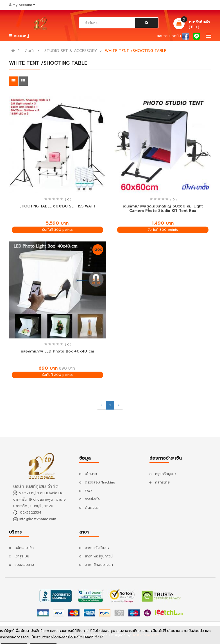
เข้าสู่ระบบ (22, 556)
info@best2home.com (38, 519)
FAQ (88, 491)
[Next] (119, 405)
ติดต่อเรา (92, 508)
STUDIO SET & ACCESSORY (71, 51)
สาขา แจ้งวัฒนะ (97, 548)
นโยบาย (91, 474)
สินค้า (30, 51)
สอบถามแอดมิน (169, 36)
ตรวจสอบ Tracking (100, 482)
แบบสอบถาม (24, 565)
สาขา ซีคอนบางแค (99, 565)
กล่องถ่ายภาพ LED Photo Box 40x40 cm (57, 351)
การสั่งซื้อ (92, 499)
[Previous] (101, 405)
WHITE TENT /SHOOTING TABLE (136, 51)
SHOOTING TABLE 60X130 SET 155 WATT (57, 206)
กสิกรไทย (162, 482)
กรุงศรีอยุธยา (166, 474)
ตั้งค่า (99, 638)
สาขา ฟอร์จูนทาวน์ (99, 556)
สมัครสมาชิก (24, 548)
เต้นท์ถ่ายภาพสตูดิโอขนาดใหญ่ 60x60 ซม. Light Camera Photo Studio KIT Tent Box (163, 209)
